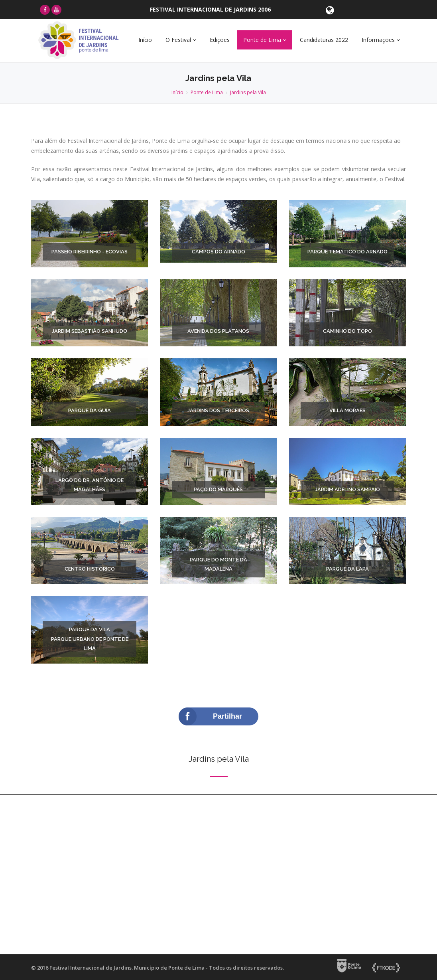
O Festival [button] (181, 40)
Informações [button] (381, 40)
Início (145, 40)
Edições (220, 40)
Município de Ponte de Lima (169, 968)
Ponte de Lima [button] (265, 40)
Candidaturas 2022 (324, 40)
